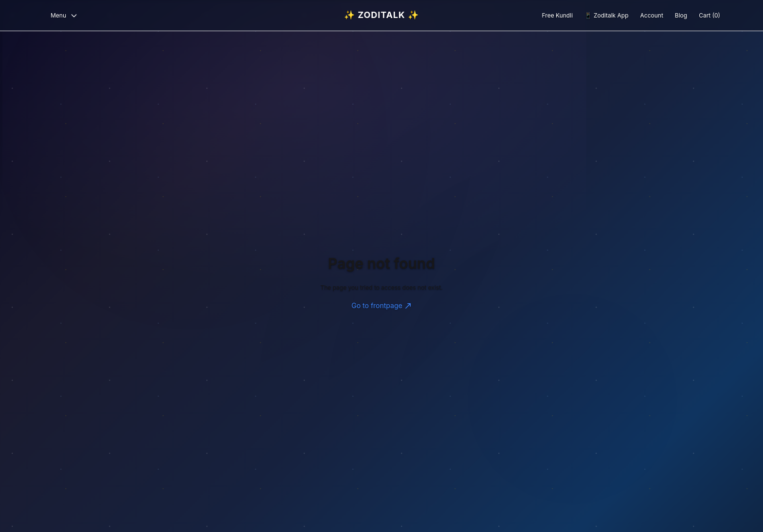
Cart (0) (709, 15)
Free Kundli (557, 15)
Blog (681, 15)
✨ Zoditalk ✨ (381, 15)
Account (652, 15)
